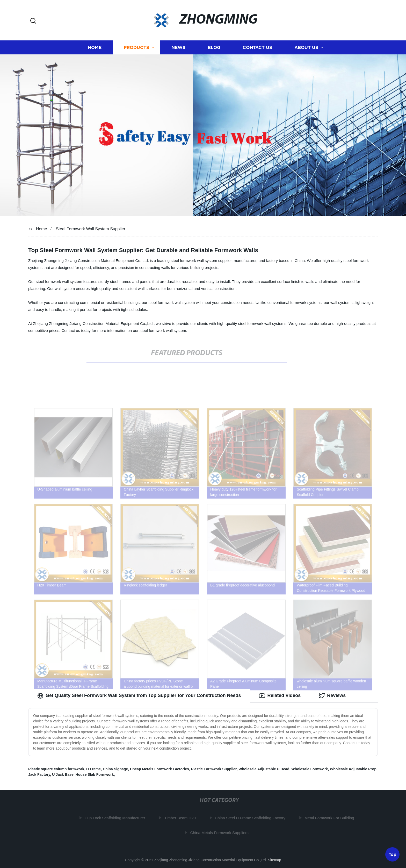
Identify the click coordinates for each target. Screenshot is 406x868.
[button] (33, 21)
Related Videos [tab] (280, 696)
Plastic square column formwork (56, 769)
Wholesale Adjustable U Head (264, 769)
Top (393, 854)
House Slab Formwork (95, 774)
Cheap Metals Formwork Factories (160, 769)
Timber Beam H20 (182, 818)
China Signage (115, 769)
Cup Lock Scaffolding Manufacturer (117, 818)
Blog (214, 47)
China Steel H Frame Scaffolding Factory (252, 818)
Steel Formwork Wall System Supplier (91, 229)
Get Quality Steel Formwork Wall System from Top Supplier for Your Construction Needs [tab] (139, 696)
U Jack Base (63, 774)
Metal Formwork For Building (331, 818)
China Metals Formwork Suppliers (222, 833)
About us (306, 47)
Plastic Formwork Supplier (214, 769)
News (178, 47)
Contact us (257, 47)
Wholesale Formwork (310, 769)
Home (95, 47)
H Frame (93, 769)
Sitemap (274, 860)
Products (136, 47)
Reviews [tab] (332, 696)
